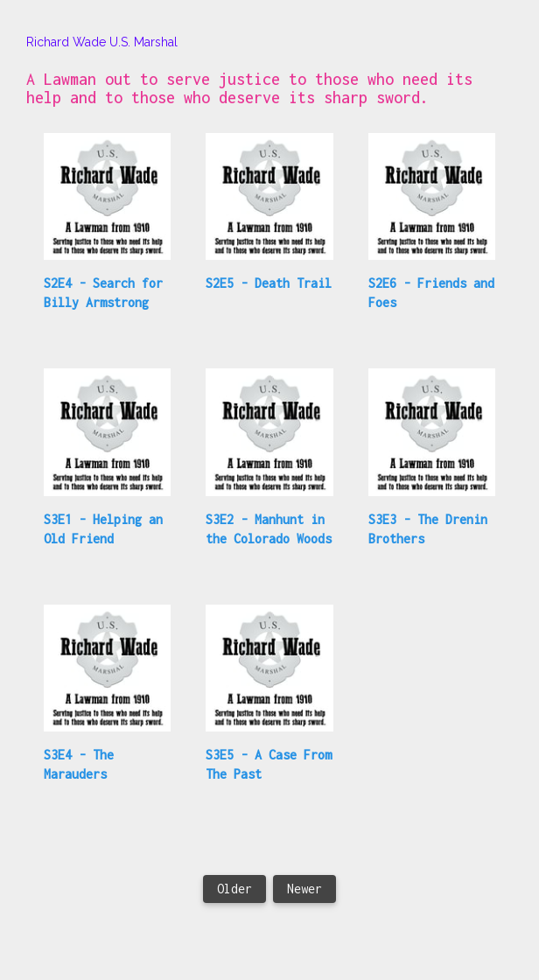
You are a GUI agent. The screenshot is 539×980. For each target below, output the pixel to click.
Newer (304, 889)
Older (234, 889)
